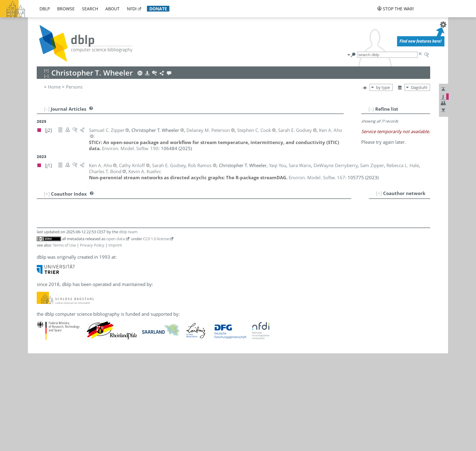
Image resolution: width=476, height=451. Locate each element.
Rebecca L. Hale (72, 240)
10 (44, 267)
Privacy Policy (92, 343)
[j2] (106, 207)
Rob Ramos (67, 267)
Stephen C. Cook (73, 220)
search (90, 9)
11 (44, 274)
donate (158, 9)
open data (116, 336)
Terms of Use (64, 343)
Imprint (115, 343)
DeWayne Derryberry (78, 227)
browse (66, 9)
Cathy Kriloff (68, 247)
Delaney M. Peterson (77, 260)
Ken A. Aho (67, 207)
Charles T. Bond (72, 214)
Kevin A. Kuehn (71, 254)
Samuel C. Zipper (73, 287)
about (112, 9)
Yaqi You (64, 280)
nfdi (132, 9)
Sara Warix (67, 274)
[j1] (114, 207)
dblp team (128, 329)
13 (44, 287)
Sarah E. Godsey (72, 234)
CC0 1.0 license (156, 336)
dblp (45, 9)
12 (44, 280)
